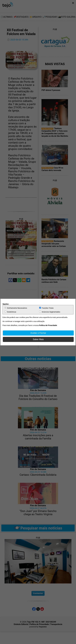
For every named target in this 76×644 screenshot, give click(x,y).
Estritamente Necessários (16, 308)
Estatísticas (10, 312)
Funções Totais (46, 308)
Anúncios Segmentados (50, 312)
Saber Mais (38, 339)
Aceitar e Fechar (38, 333)
